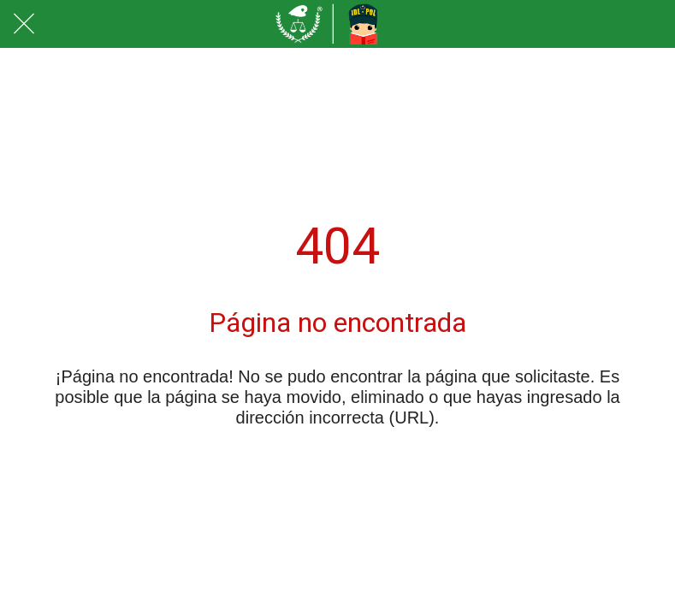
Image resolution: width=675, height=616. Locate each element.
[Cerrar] (24, 24)
